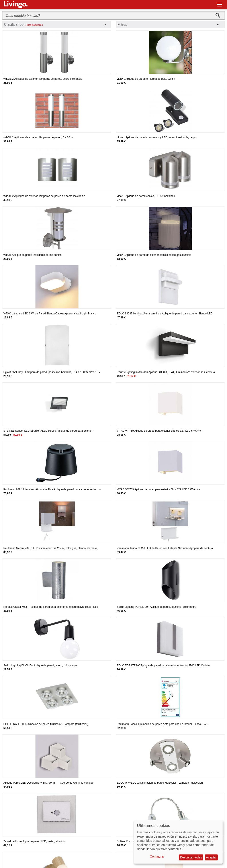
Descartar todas (191, 857)
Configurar (157, 856)
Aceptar (211, 857)
